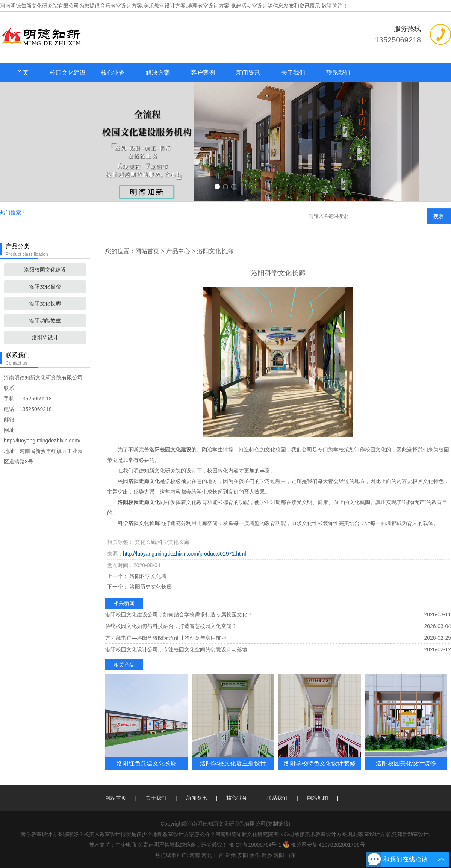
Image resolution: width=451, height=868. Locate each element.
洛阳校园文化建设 (45, 270)
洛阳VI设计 (45, 337)
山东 (291, 855)
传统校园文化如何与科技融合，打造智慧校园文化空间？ (171, 626)
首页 (23, 73)
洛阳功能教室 (45, 320)
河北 (207, 855)
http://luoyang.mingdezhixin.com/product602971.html (185, 554)
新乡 (267, 855)
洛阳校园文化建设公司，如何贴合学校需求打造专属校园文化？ (179, 614)
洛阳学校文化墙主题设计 (233, 763)
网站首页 (147, 251)
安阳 (243, 855)
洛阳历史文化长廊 (150, 587)
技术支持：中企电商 (113, 845)
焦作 (255, 855)
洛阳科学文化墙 (147, 576)
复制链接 (278, 824)
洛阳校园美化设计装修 (406, 763)
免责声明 (148, 845)
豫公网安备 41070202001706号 (324, 845)
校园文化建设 (68, 73)
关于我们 (293, 73)
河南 (195, 855)
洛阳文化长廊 (45, 303)
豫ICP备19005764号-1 (255, 845)
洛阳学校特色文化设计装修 (319, 763)
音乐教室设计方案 (121, 6)
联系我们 (338, 73)
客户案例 (203, 73)
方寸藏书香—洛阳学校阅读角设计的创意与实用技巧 (166, 638)
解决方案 (158, 73)
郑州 (231, 855)
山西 (219, 855)
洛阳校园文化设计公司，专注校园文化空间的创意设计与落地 (176, 649)
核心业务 (113, 73)
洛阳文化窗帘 (45, 287)
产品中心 (178, 251)
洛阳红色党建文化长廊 (147, 763)
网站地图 (318, 798)
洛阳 (279, 855)
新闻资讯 (248, 73)
